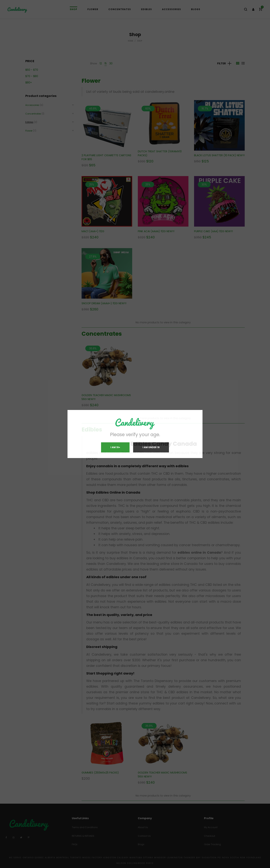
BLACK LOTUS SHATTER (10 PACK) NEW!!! (219, 155)
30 (111, 63)
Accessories (32, 105)
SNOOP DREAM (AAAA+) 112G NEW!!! (104, 303)
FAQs (75, 844)
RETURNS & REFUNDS (83, 836)
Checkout (210, 836)
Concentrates (102, 334)
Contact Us (144, 836)
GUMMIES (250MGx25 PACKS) (100, 773)
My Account (211, 827)
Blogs (141, 844)
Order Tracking (212, 844)
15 (106, 63)
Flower (91, 81)
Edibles (92, 430)
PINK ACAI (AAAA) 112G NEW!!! (156, 231)
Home (130, 41)
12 (101, 63)
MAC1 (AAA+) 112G (93, 231)
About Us (143, 827)
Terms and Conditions (85, 827)
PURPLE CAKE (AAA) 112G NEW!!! (213, 231)
